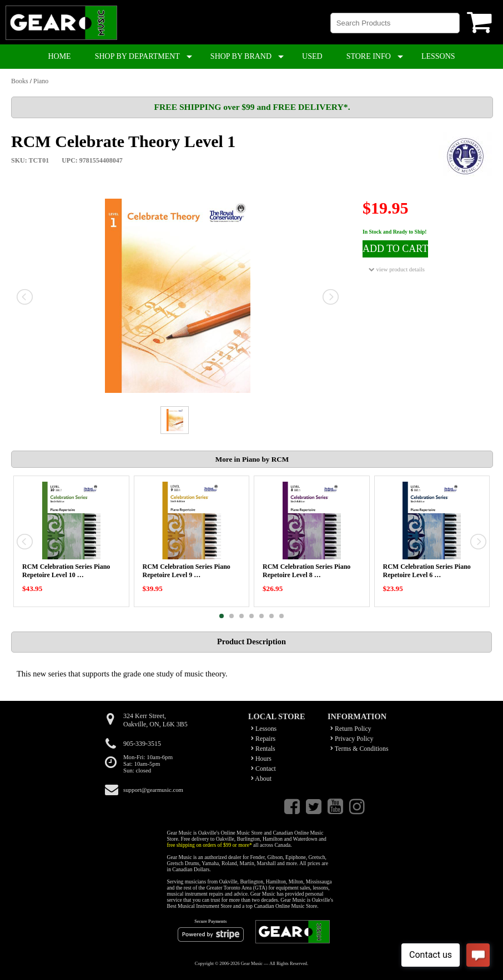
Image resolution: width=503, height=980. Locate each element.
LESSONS (438, 56)
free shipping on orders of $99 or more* (210, 845)
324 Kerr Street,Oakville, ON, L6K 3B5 (155, 720)
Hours (261, 759)
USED (312, 56)
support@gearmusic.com (153, 790)
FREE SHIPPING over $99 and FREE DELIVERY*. (252, 107)
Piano (41, 81)
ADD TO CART (395, 249)
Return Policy (351, 729)
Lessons (264, 729)
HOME (59, 56)
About (261, 779)
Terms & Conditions (359, 749)
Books (20, 81)
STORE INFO (369, 56)
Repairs (263, 739)
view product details (397, 269)
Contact (263, 769)
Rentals (263, 749)
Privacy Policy (352, 739)
